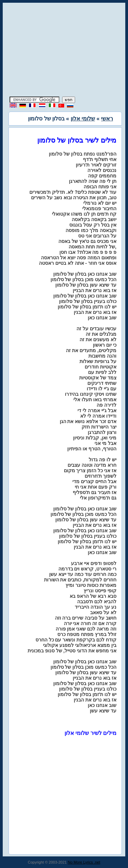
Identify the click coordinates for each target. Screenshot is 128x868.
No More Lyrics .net (84, 862)
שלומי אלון (83, 119)
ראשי (107, 119)
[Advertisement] (64, 50)
